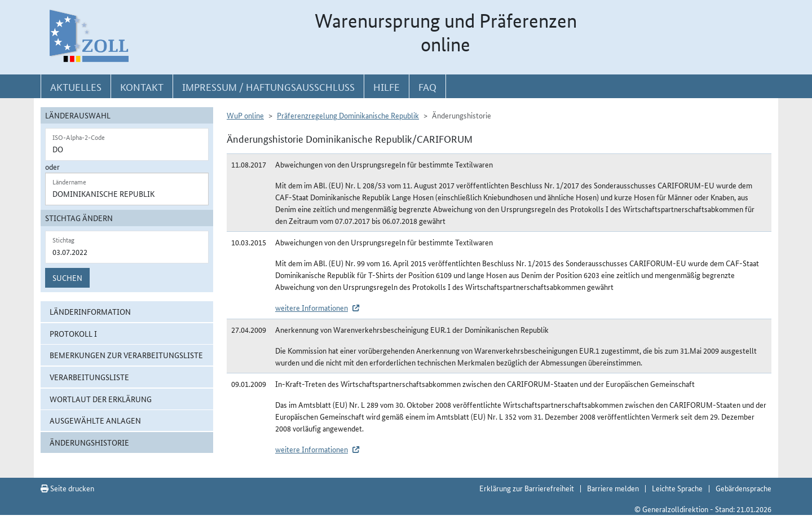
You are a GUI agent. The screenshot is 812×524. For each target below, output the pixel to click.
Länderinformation (90, 311)
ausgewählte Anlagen (95, 420)
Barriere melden (613, 488)
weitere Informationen (312, 307)
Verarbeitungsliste (89, 377)
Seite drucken (67, 488)
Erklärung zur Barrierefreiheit (527, 488)
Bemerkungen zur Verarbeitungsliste (126, 355)
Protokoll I (73, 333)
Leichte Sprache (677, 488)
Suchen (67, 278)
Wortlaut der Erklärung (101, 399)
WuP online (245, 115)
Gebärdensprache (743, 488)
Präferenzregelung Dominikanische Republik (348, 115)
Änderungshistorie (89, 442)
